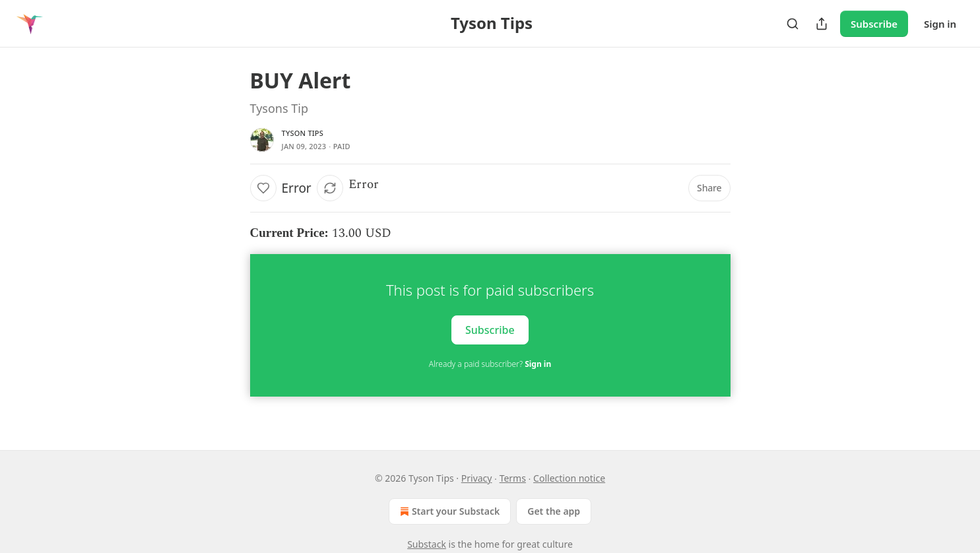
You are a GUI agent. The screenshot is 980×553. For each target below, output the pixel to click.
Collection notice (569, 478)
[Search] (793, 24)
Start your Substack (448, 511)
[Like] (263, 188)
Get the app (554, 511)
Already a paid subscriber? (490, 364)
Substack (427, 544)
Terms (513, 478)
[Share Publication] (822, 24)
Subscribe (874, 24)
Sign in (940, 24)
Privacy (477, 478)
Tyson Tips (303, 133)
